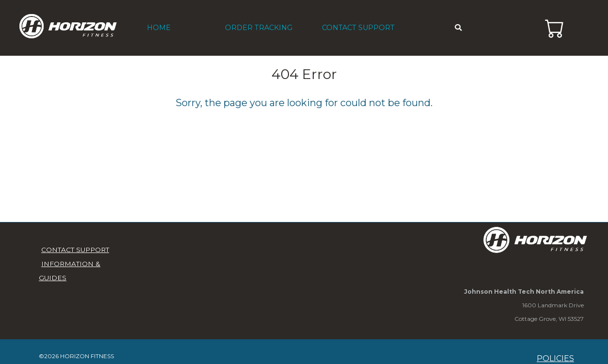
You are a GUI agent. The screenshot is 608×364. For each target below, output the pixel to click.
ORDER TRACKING (259, 28)
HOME (159, 28)
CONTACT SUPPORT (358, 28)
